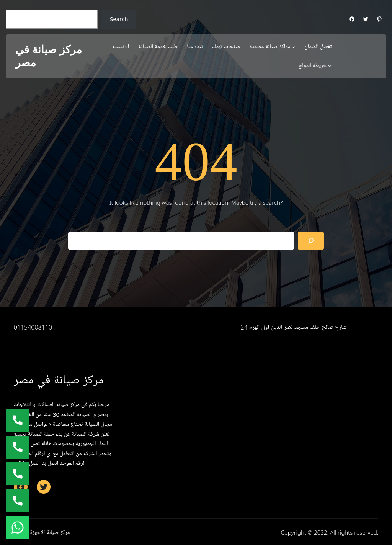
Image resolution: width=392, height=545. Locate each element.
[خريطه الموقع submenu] (330, 66)
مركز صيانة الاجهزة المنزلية (42, 532)
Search (119, 19)
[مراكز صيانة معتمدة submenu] (293, 47)
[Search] (311, 241)
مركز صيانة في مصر (49, 56)
